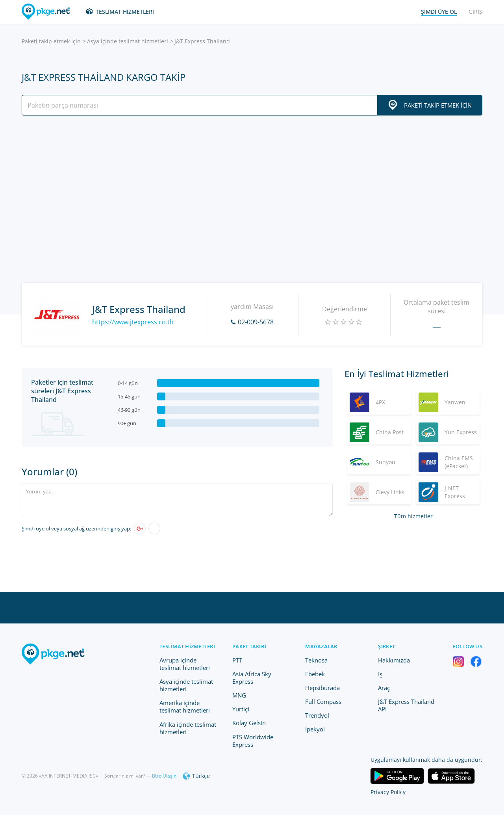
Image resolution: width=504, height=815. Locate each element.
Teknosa (316, 660)
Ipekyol (315, 729)
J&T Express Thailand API (406, 705)
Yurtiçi (241, 709)
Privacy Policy (388, 792)
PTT (237, 660)
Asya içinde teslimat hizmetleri (128, 41)
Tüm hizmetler (413, 516)
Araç (384, 688)
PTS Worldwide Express (253, 741)
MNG (239, 695)
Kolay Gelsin (249, 723)
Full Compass (323, 701)
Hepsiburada (322, 688)
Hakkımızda (394, 660)
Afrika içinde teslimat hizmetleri (188, 728)
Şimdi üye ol (36, 528)
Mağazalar (321, 646)
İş (380, 674)
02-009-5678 (256, 322)
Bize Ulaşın (164, 776)
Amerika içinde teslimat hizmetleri (185, 706)
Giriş (475, 12)
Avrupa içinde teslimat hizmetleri (185, 664)
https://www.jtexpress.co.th (133, 322)
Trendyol (317, 715)
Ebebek (315, 674)
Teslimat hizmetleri (125, 12)
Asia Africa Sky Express (252, 678)
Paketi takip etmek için (51, 41)
